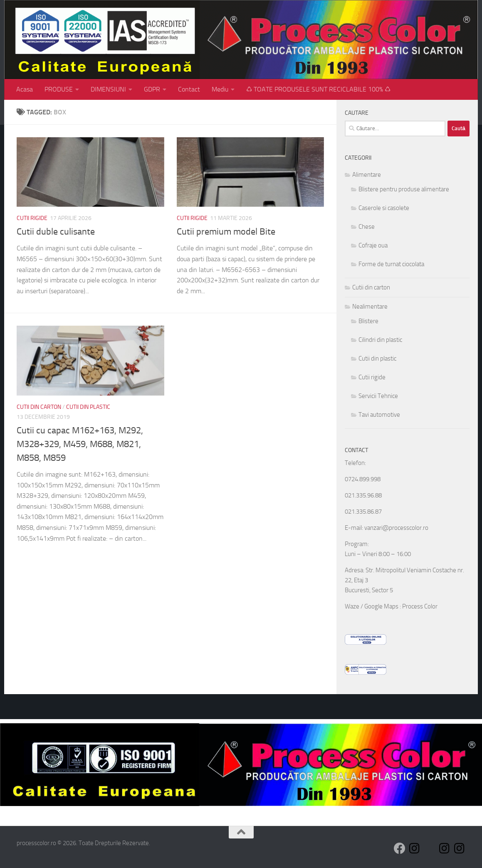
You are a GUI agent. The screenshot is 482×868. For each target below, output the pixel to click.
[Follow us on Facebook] (400, 848)
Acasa (25, 89)
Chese (367, 227)
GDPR (152, 89)
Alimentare (367, 175)
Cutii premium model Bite (226, 232)
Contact (189, 89)
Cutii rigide (32, 218)
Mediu (220, 89)
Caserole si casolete (384, 208)
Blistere (368, 321)
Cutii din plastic (88, 407)
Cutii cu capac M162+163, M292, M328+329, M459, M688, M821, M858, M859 (80, 444)
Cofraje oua (373, 245)
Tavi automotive (379, 415)
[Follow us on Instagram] (415, 848)
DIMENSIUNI (108, 89)
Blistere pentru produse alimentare (404, 189)
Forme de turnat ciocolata (391, 264)
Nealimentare (370, 307)
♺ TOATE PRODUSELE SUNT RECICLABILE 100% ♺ (318, 89)
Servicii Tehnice (378, 396)
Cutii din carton (39, 407)
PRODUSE (59, 89)
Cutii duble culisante (56, 232)
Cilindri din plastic (380, 340)
